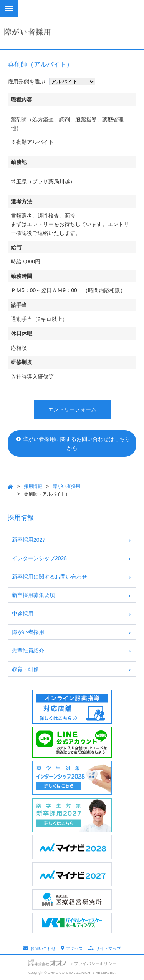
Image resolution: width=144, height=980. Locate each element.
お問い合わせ (39, 948)
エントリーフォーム (72, 409)
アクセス (72, 948)
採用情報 (33, 486)
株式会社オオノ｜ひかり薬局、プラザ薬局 (72, 15)
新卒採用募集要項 (33, 595)
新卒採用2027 (29, 540)
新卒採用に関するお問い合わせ (50, 577)
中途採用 (23, 614)
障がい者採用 (66, 486)
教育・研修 (25, 669)
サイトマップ (105, 948)
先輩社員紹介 (28, 651)
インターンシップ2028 (39, 558)
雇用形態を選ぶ (26, 82)
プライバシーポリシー (95, 963)
